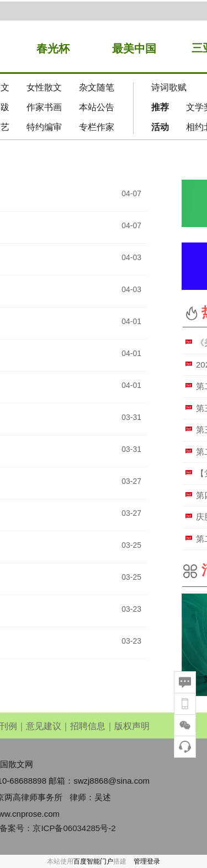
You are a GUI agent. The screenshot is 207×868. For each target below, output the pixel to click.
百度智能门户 (93, 861)
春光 (47, 48)
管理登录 (147, 861)
